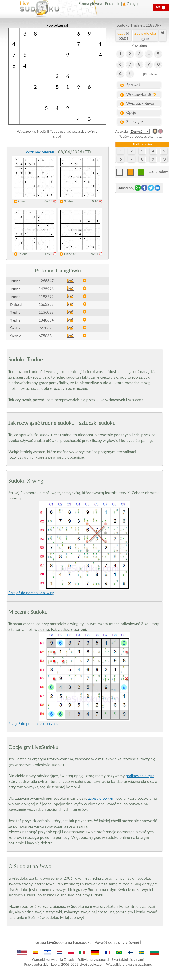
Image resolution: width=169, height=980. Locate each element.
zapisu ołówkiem (102, 798)
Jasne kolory (159, 171)
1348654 (46, 320)
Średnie (66, 201)
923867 (45, 328)
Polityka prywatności (93, 959)
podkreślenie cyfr (140, 776)
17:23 (51, 254)
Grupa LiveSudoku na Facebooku (64, 942)
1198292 (46, 297)
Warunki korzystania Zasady (53, 959)
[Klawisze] (150, 74)
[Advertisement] (139, 219)
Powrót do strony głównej (117, 942)
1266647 (46, 281)
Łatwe (19, 201)
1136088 (46, 312)
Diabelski (67, 254)
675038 (45, 336)
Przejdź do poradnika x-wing (31, 593)
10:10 (96, 201)
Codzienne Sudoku (39, 152)
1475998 (46, 289)
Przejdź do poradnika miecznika (34, 724)
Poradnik (113, 4)
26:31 (96, 254)
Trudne (20, 254)
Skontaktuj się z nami (128, 959)
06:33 (51, 201)
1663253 (46, 304)
